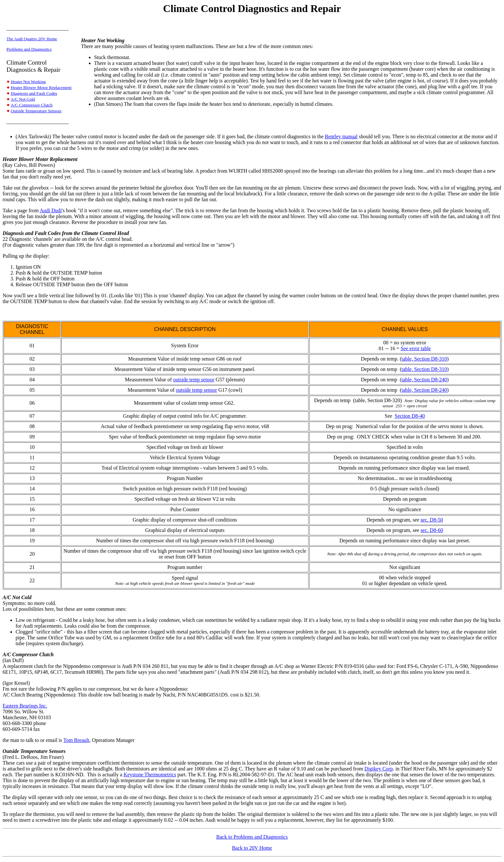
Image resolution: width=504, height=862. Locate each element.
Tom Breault (76, 740)
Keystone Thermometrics (150, 775)
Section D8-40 (410, 416)
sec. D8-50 (432, 520)
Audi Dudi (51, 210)
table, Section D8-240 (424, 380)
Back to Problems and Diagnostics (252, 837)
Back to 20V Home (252, 848)
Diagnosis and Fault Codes (34, 93)
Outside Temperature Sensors (36, 111)
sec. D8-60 (432, 530)
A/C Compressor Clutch (32, 105)
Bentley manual (341, 136)
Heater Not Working (28, 82)
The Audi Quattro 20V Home (32, 39)
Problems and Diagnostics (29, 49)
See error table (416, 348)
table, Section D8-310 (424, 359)
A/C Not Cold (23, 99)
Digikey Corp (379, 769)
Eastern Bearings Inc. (25, 706)
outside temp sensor (194, 380)
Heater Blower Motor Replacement (41, 87)
